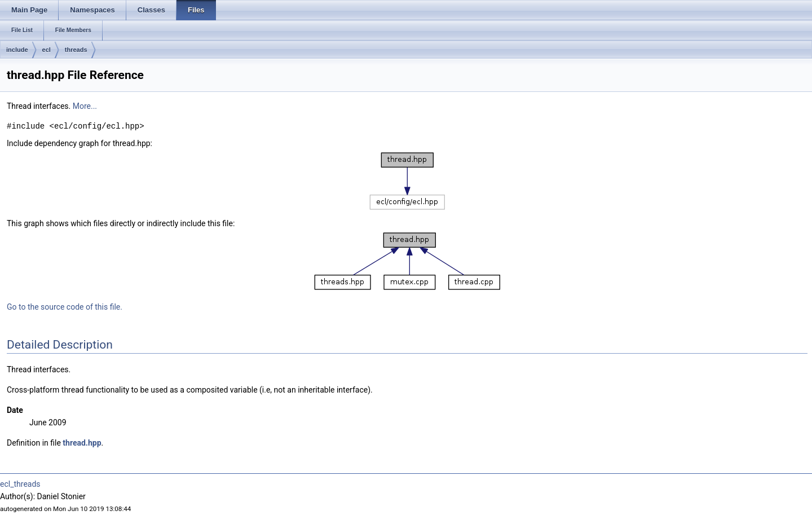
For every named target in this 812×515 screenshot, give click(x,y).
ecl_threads (20, 484)
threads (76, 50)
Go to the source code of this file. (65, 307)
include (17, 50)
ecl (47, 50)
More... (85, 106)
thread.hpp (82, 443)
